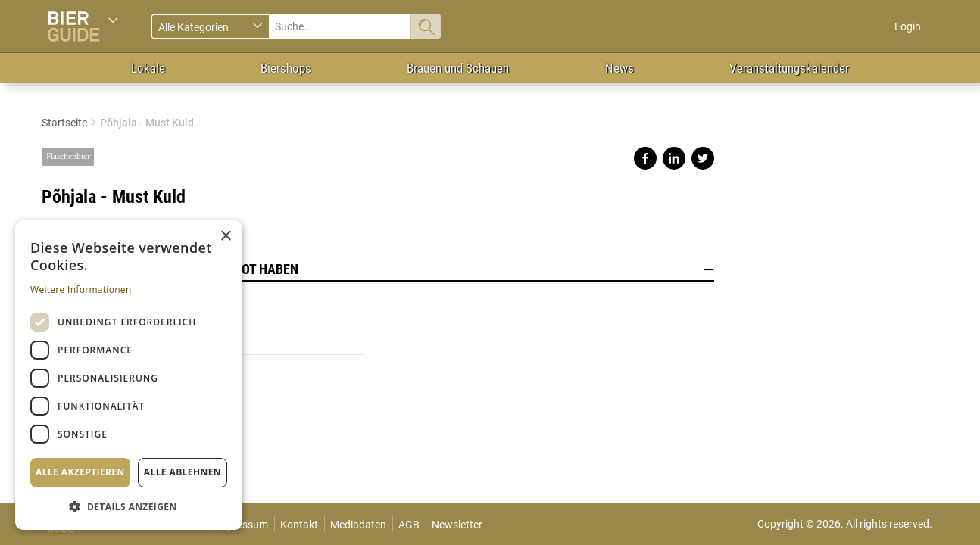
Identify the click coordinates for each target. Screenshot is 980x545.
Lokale (148, 68)
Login (908, 26)
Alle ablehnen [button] (183, 472)
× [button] (225, 237)
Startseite (64, 123)
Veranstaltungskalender (789, 68)
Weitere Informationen (81, 290)
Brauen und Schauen (458, 68)
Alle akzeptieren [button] (80, 472)
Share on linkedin (674, 158)
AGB (409, 525)
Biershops (286, 68)
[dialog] (129, 375)
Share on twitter (703, 158)
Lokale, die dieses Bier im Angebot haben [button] (378, 269)
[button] (129, 506)
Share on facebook (645, 158)
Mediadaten (358, 525)
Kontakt (299, 525)
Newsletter (457, 525)
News (620, 68)
